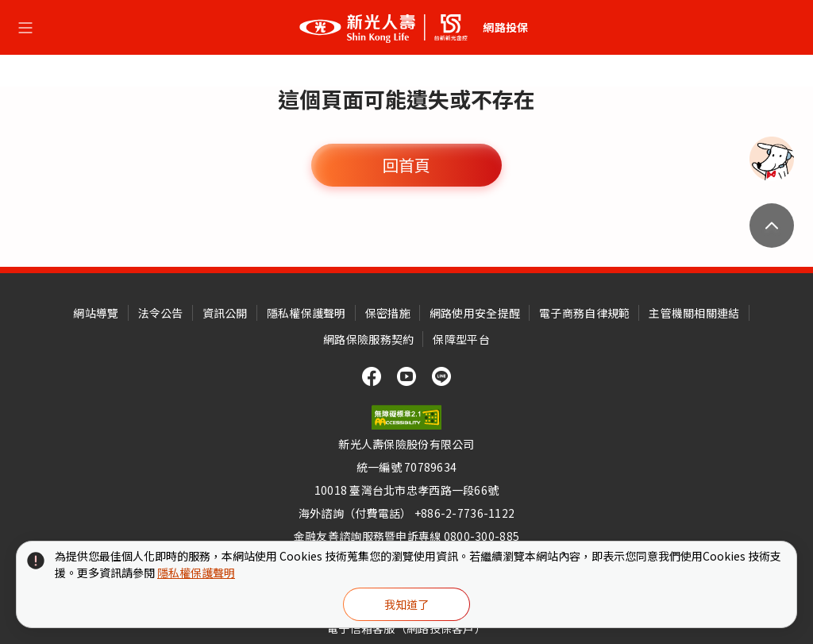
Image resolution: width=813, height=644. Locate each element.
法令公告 (161, 313)
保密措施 (388, 313)
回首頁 (406, 165)
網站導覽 (96, 313)
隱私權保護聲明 (306, 313)
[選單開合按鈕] (25, 28)
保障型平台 (461, 339)
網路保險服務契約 (368, 339)
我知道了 (406, 604)
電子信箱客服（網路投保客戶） (406, 628)
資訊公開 (225, 313)
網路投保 (505, 27)
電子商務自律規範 (584, 313)
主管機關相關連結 (694, 313)
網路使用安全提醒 (475, 313)
